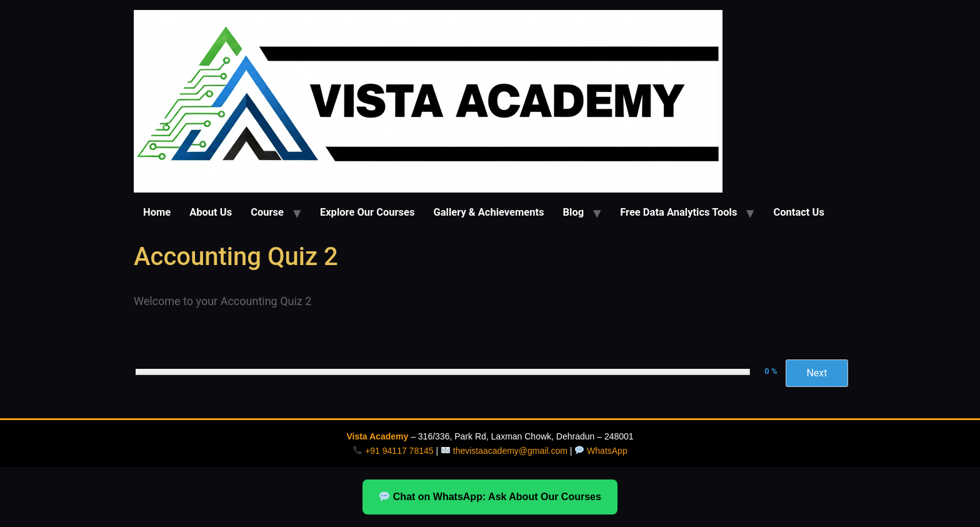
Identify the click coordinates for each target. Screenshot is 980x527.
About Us (211, 212)
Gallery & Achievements (488, 212)
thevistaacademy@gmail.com (510, 451)
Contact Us (798, 212)
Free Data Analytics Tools (678, 212)
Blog (574, 212)
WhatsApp (607, 451)
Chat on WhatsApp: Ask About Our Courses (490, 497)
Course (267, 212)
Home (157, 212)
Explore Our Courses (367, 212)
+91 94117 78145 (399, 451)
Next (817, 373)
